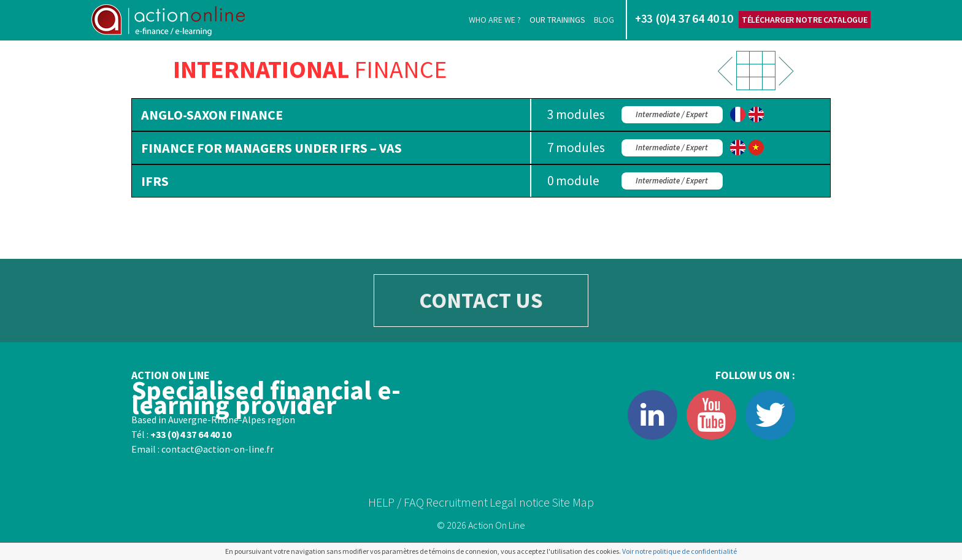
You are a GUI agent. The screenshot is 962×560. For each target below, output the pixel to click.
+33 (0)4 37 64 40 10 (191, 434)
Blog (604, 20)
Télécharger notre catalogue (805, 20)
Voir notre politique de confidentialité (679, 551)
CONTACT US (481, 300)
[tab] (481, 115)
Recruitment (457, 502)
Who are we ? (495, 20)
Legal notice (520, 502)
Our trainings (557, 20)
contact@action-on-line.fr (217, 449)
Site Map (573, 502)
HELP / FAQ (396, 502)
